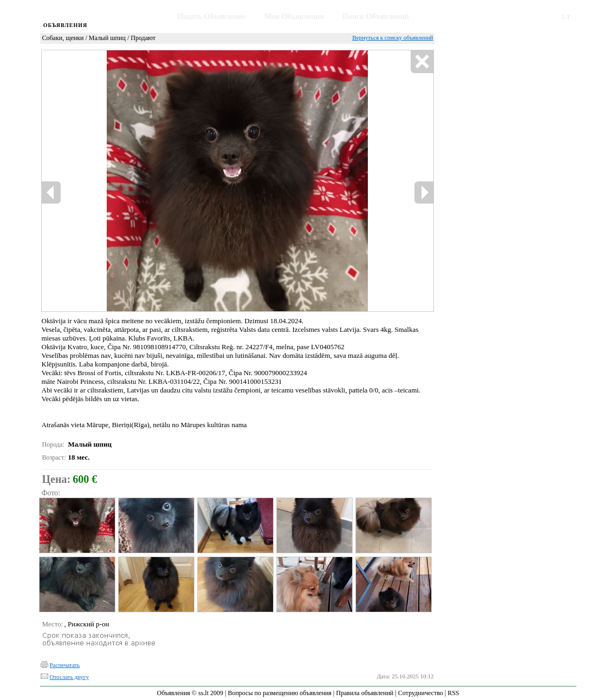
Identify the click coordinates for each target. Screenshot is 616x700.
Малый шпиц (107, 38)
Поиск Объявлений (376, 17)
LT (566, 17)
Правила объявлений (365, 693)
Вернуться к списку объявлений (393, 37)
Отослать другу (69, 677)
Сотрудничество (421, 693)
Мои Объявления (294, 17)
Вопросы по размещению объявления (279, 693)
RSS (453, 693)
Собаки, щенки (63, 38)
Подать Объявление (212, 17)
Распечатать (65, 665)
